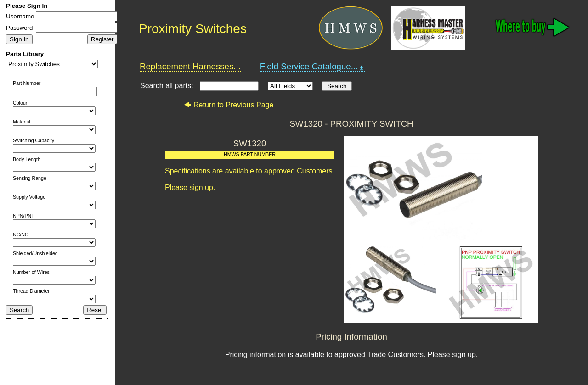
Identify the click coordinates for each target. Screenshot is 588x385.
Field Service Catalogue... (313, 67)
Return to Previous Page (229, 105)
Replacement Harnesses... (190, 66)
